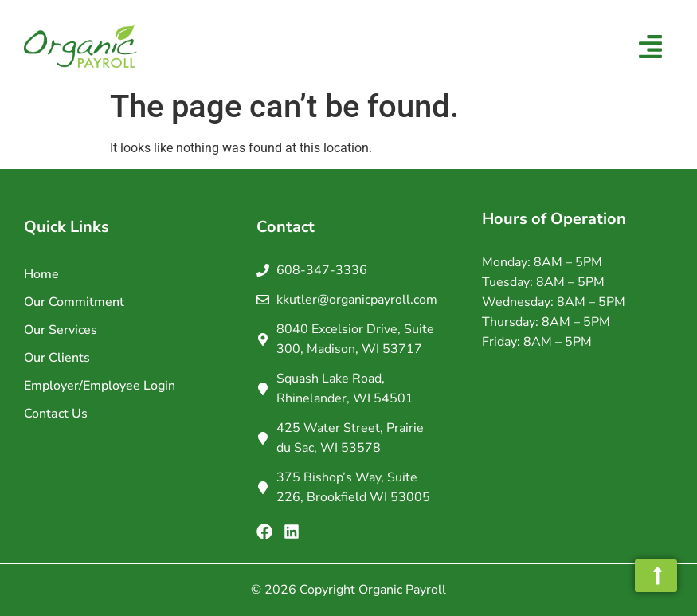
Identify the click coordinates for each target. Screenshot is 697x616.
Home (41, 274)
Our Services (61, 330)
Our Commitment (74, 302)
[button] (651, 48)
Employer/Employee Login (100, 386)
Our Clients (57, 358)
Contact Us (56, 414)
